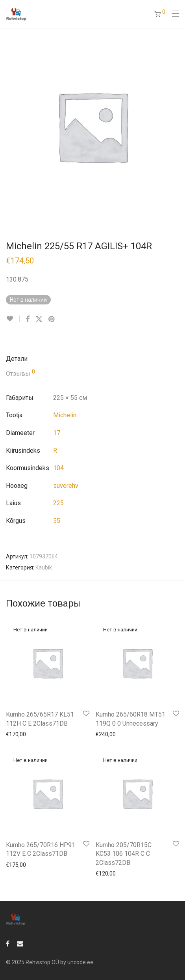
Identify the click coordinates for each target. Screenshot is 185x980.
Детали (17, 359)
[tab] (92, 359)
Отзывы (20, 373)
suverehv (66, 486)
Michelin (65, 415)
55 (57, 521)
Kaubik (44, 567)
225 (58, 503)
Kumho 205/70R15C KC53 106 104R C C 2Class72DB (124, 854)
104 (58, 468)
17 (57, 433)
